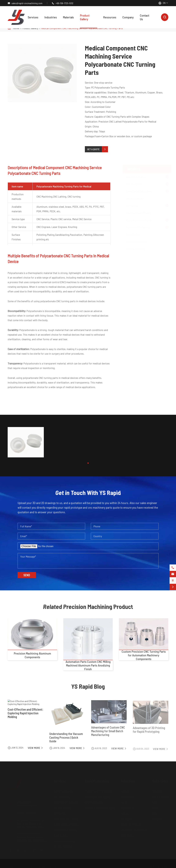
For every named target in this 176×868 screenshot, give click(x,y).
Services (33, 17)
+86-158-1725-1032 (64, 3)
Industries (51, 17)
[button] (88, 463)
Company (128, 17)
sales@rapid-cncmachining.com (27, 3)
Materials (68, 17)
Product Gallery (85, 17)
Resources (110, 17)
